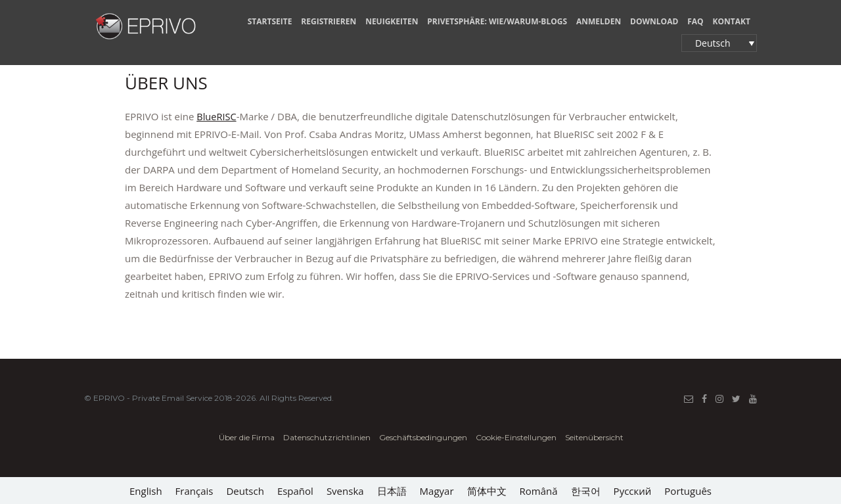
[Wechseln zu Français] (194, 491)
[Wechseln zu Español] (295, 491)
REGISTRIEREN (329, 21)
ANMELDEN (599, 21)
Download (654, 21)
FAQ (695, 21)
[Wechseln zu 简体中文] (487, 491)
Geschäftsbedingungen (424, 437)
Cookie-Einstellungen (516, 437)
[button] (719, 43)
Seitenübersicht (594, 437)
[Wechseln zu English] (146, 491)
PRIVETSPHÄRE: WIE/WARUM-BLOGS (497, 21)
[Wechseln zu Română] (539, 491)
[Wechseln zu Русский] (633, 491)
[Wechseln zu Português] (688, 491)
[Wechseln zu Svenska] (345, 491)
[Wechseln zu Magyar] (437, 491)
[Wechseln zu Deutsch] (245, 491)
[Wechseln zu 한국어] (586, 491)
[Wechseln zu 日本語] (392, 491)
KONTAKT (732, 21)
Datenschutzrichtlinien (328, 437)
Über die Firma (247, 437)
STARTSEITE (270, 21)
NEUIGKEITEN (392, 21)
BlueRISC (217, 116)
